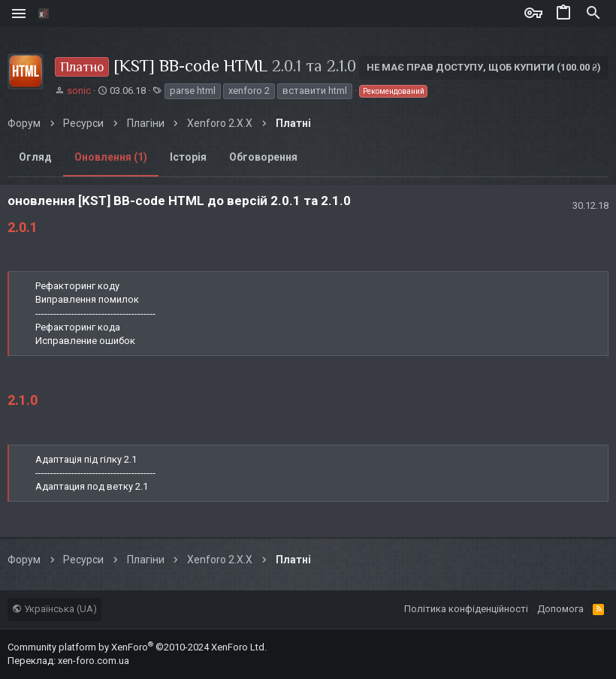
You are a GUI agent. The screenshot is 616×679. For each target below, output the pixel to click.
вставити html (315, 91)
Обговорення (263, 157)
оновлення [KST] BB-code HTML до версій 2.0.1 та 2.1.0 (179, 201)
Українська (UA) (54, 609)
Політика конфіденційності (466, 609)
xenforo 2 (249, 91)
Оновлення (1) (111, 157)
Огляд (35, 157)
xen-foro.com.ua (94, 661)
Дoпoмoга (560, 609)
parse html (193, 91)
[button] (21, 14)
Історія (188, 157)
